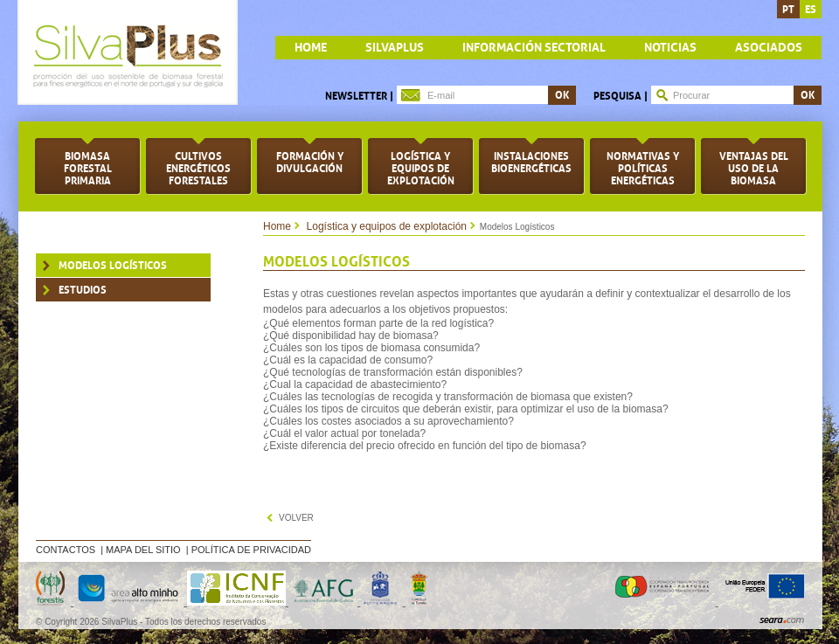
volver (296, 518)
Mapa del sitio (143, 550)
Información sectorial (534, 48)
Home (277, 226)
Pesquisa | (621, 96)
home (311, 48)
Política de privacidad (251, 550)
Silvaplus (395, 48)
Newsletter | (359, 96)
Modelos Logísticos (113, 266)
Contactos (66, 550)
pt (788, 10)
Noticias (670, 48)
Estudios (83, 290)
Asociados (769, 48)
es (811, 10)
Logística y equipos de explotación (387, 226)
